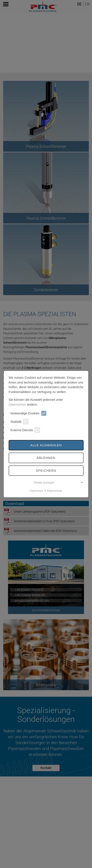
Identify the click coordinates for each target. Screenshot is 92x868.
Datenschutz (17, 404)
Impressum (36, 491)
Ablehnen (46, 458)
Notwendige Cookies (28, 413)
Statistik (20, 422)
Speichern (46, 471)
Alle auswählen (46, 445)
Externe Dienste (25, 430)
